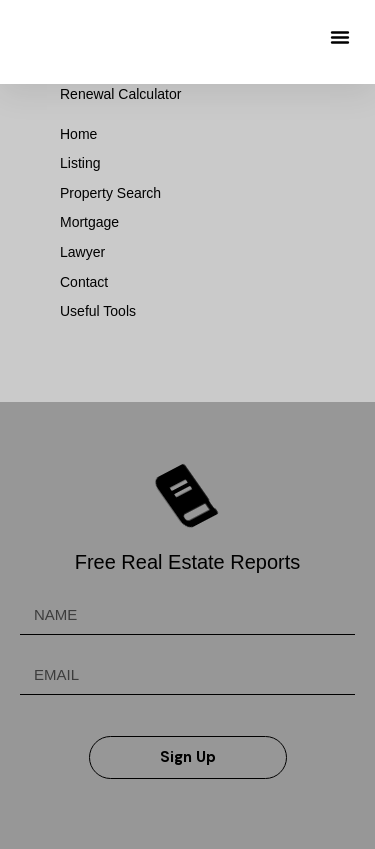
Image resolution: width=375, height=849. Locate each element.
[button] (340, 37)
